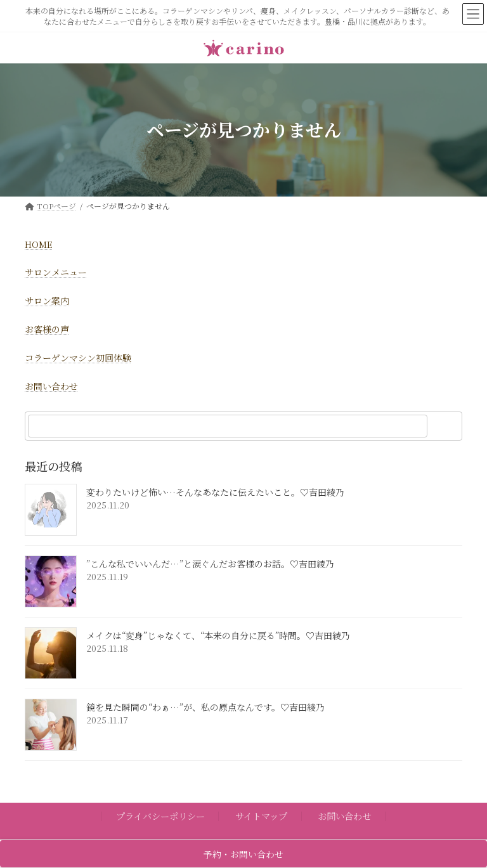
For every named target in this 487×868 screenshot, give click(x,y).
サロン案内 (47, 301)
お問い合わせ (51, 386)
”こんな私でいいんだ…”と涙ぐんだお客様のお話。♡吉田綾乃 (210, 564)
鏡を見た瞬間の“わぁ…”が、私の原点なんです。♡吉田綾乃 (205, 708)
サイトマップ (261, 816)
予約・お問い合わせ (243, 854)
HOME (39, 244)
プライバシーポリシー (160, 816)
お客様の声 (47, 329)
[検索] (446, 426)
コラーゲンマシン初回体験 (78, 358)
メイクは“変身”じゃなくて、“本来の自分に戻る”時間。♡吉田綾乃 (218, 636)
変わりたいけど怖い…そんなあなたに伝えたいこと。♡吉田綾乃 (215, 493)
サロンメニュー (56, 272)
